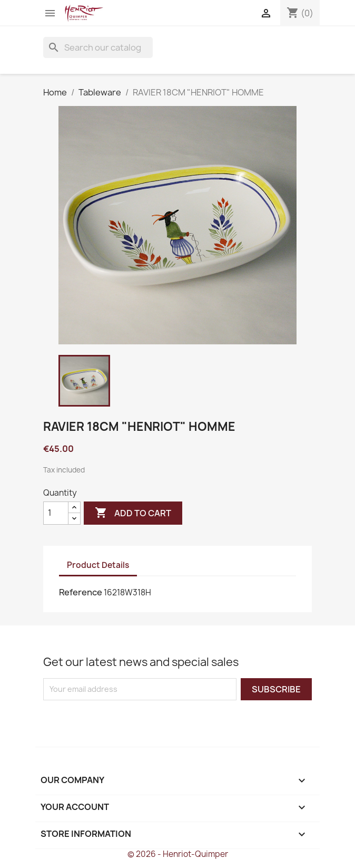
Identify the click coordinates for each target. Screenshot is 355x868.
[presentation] (131, 721)
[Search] (98, 47)
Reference (81, 592)
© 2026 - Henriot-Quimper (178, 854)
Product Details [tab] (98, 565)
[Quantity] (56, 513)
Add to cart (133, 513)
